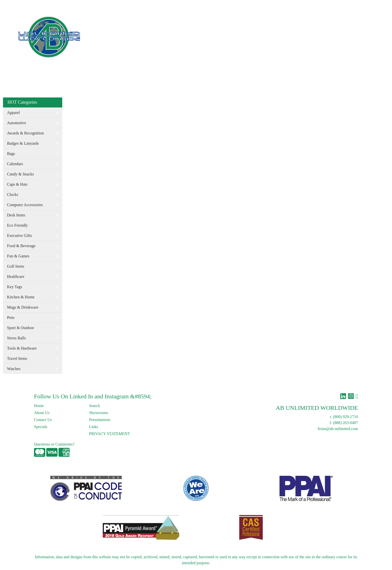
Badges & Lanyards (23, 143)
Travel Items (17, 358)
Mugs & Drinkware (23, 307)
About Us (26, 5)
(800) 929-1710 (345, 417)
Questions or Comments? (54, 444)
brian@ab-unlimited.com (338, 429)
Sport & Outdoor (20, 328)
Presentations (100, 420)
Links (74, 5)
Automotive (16, 123)
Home (10, 5)
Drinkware (246, 22)
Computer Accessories (25, 205)
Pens (11, 317)
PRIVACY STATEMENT (109, 434)
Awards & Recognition (25, 133)
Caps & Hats (17, 184)
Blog (62, 5)
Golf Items (16, 266)
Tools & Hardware (22, 348)
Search (289, 5)
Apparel (210, 22)
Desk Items (16, 215)
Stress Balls (16, 338)
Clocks (12, 195)
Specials (41, 427)
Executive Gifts (19, 236)
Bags (227, 22)
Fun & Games (18, 256)
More (265, 22)
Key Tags (14, 287)
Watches (14, 369)
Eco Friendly (187, 22)
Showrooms (98, 413)
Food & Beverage (21, 246)
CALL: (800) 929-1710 (294, 22)
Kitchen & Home (21, 297)
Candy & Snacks (20, 174)
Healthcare (16, 277)
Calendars (15, 164)
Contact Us (46, 5)
